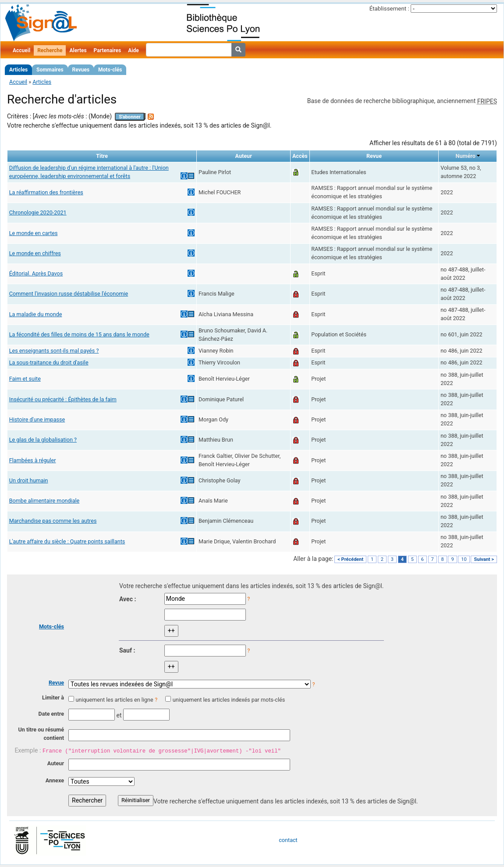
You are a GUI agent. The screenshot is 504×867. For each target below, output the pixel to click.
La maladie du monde (36, 314)
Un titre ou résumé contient (41, 734)
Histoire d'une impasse (37, 419)
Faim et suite (25, 379)
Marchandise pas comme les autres (53, 521)
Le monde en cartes (34, 233)
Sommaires (50, 70)
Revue (56, 683)
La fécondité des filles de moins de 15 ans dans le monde (79, 334)
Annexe (55, 780)
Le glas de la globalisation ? (43, 440)
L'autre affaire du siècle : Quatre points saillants (67, 541)
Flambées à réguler (33, 460)
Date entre (51, 714)
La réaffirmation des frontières (46, 192)
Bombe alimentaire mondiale (44, 501)
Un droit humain (29, 480)
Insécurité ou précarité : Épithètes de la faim (63, 399)
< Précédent (350, 559)
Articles (18, 70)
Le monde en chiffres (35, 253)
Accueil (21, 50)
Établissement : (389, 9)
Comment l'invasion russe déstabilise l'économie (69, 294)
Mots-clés (110, 70)
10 (464, 559)
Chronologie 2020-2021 (38, 212)
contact (288, 840)
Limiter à (53, 698)
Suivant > (484, 559)
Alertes (78, 50)
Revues (81, 70)
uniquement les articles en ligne (114, 700)
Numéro (466, 156)
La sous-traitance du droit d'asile (49, 362)
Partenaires (108, 50)
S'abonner (130, 117)
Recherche (50, 50)
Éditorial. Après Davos (36, 273)
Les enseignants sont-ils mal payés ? (54, 351)
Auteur (56, 763)
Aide (133, 50)
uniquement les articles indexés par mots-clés (229, 700)
